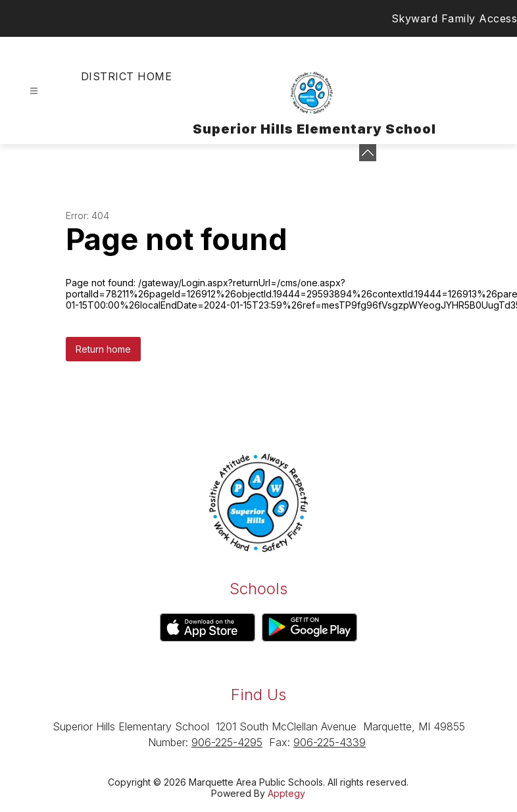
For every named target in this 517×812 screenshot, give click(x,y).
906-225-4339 (330, 742)
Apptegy (286, 793)
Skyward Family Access (455, 18)
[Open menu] (34, 91)
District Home (126, 76)
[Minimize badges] (368, 153)
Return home (103, 349)
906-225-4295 (227, 742)
